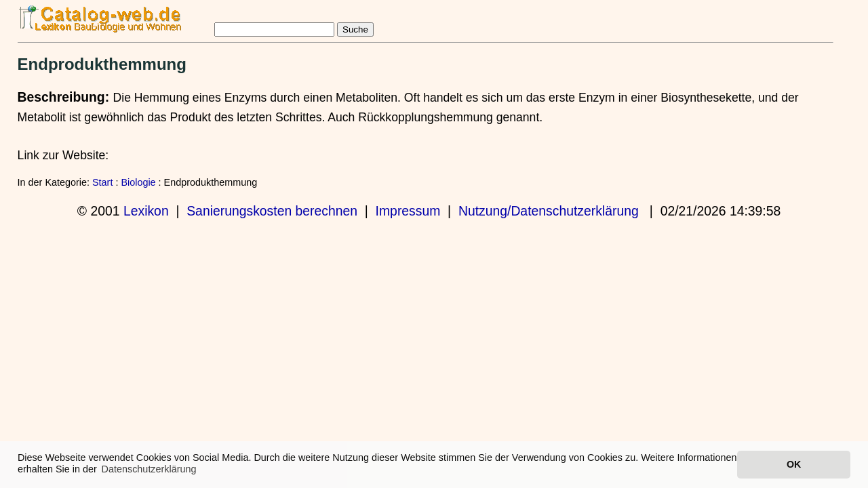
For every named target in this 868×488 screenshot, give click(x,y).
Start (102, 182)
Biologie (138, 182)
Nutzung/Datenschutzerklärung (549, 211)
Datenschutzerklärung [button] (149, 469)
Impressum (408, 211)
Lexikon (146, 211)
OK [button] (794, 464)
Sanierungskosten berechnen (272, 211)
